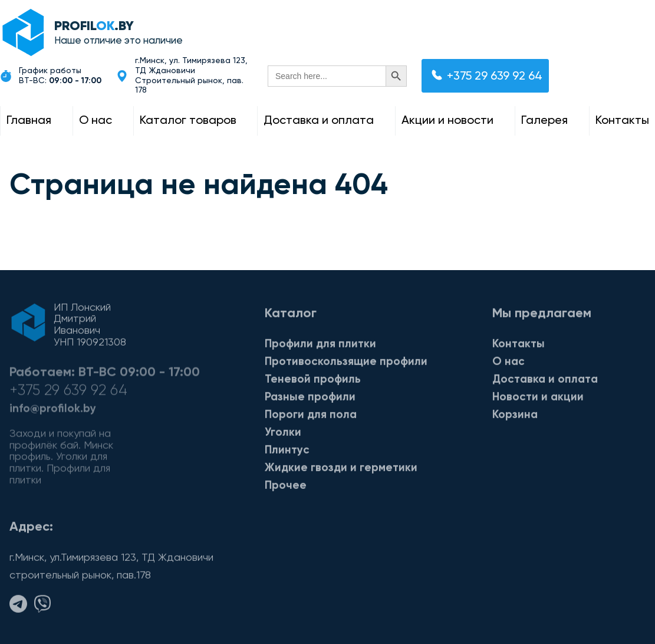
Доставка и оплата (319, 121)
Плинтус (287, 453)
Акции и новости (447, 121)
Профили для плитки (320, 346)
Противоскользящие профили (346, 364)
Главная (29, 121)
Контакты (622, 121)
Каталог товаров (188, 121)
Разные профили (310, 400)
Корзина (515, 417)
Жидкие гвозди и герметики (341, 470)
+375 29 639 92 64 (487, 76)
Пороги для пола (311, 417)
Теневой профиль (313, 382)
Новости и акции (538, 400)
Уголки (283, 435)
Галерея (544, 121)
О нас (96, 121)
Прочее (286, 488)
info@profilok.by (53, 414)
